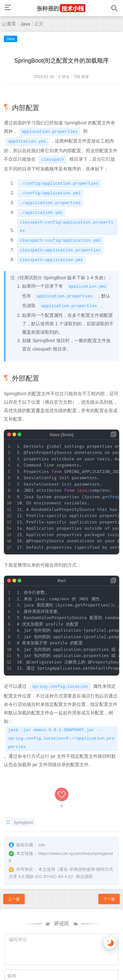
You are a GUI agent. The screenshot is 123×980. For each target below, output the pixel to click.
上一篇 (14, 899)
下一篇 (109, 899)
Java (25, 24)
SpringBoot (23, 823)
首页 (11, 24)
